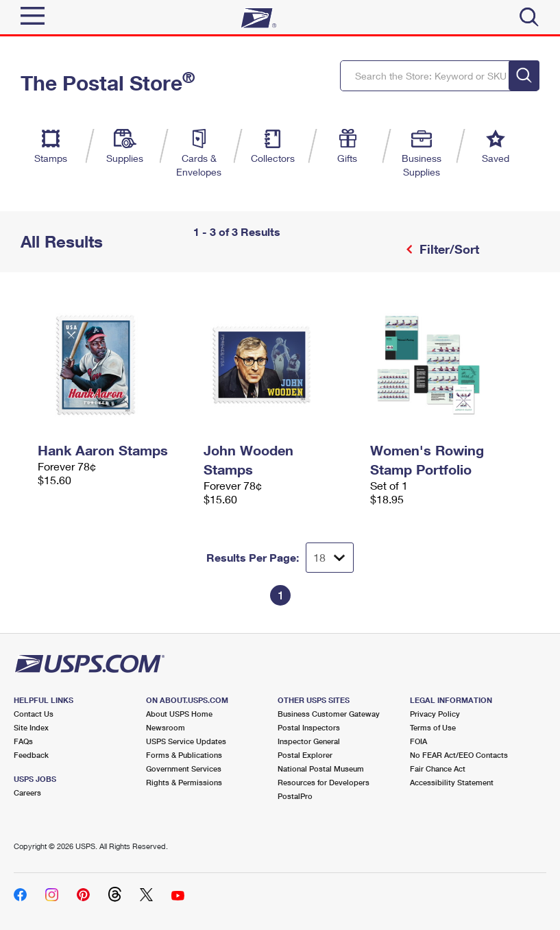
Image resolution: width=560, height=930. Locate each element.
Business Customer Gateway (329, 714)
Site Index (31, 727)
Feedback (31, 755)
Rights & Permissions (184, 782)
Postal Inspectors (309, 727)
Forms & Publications (184, 755)
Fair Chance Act (438, 768)
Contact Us (34, 714)
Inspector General (309, 741)
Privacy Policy (435, 714)
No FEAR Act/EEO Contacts (459, 755)
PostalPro (295, 796)
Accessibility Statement (452, 782)
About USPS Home (179, 714)
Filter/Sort (448, 249)
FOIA (418, 741)
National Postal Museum (321, 768)
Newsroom (166, 727)
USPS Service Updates (186, 741)
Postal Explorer (305, 755)
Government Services (184, 768)
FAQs (23, 741)
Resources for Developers (324, 782)
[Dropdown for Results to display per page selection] (330, 558)
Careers (27, 792)
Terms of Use (433, 727)
